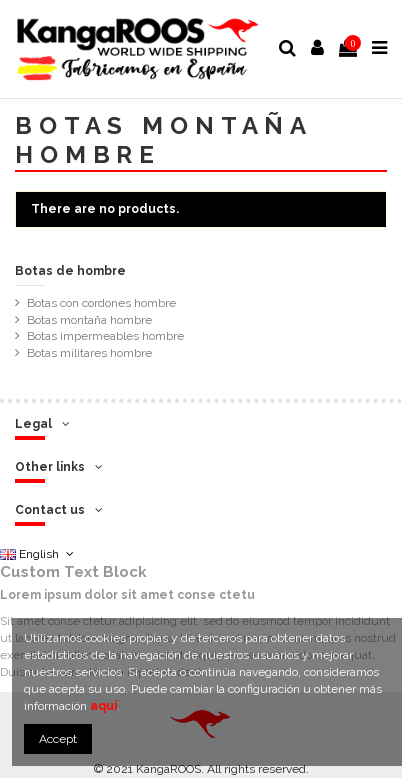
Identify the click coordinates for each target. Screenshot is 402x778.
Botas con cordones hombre (101, 303)
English (38, 554)
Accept (58, 739)
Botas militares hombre (89, 353)
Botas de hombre (70, 271)
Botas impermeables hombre (105, 336)
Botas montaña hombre (89, 320)
